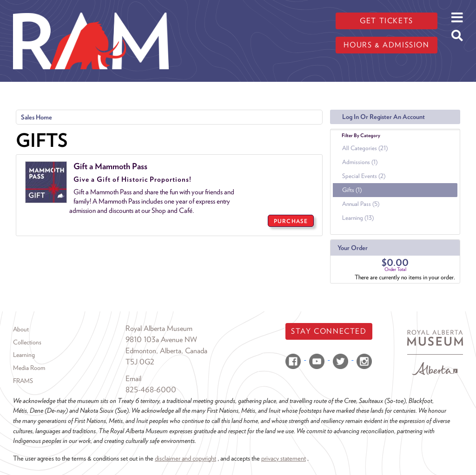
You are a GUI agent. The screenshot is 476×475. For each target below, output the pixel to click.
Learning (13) (358, 218)
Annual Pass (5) (361, 204)
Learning (24, 355)
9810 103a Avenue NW (161, 340)
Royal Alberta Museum (159, 328)
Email (133, 379)
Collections (27, 342)
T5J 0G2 (140, 362)
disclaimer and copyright (185, 458)
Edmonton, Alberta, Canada (166, 351)
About (21, 329)
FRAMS (23, 381)
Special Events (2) (364, 176)
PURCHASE (291, 221)
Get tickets (387, 21)
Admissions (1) (360, 162)
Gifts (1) (352, 190)
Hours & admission (386, 45)
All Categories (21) (365, 148)
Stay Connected (329, 331)
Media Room (29, 368)
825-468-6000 (151, 390)
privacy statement (284, 458)
